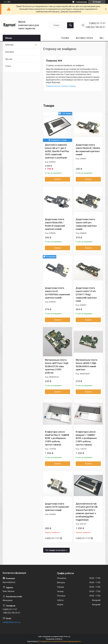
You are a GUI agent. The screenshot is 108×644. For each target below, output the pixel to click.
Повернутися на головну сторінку (61, 86)
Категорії (9, 45)
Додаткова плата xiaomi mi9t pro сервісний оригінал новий (86, 224)
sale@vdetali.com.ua (12, 622)
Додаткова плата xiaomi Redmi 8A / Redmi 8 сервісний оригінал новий (55, 224)
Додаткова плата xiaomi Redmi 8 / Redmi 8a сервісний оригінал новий (88, 150)
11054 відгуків (81, 2)
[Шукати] (70, 25)
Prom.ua (67, 637)
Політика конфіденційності (70, 641)
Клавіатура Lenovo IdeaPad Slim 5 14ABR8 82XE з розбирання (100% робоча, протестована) (57, 438)
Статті (8, 66)
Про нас (9, 59)
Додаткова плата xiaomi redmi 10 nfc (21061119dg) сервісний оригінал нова (86, 294)
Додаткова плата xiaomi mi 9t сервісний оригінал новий (57, 507)
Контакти (10, 52)
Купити (58, 179)
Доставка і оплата (84, 38)
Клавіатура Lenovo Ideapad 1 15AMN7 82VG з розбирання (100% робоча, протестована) (86, 438)
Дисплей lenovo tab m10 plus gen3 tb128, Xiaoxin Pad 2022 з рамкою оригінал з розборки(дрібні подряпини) (87, 512)
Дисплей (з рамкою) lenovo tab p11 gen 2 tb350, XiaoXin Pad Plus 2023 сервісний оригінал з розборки (57, 151)
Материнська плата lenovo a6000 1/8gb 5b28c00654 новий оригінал (86, 365)
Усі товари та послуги (55, 550)
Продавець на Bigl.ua (54, 639)
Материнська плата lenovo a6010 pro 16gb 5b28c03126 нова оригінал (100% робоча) (57, 366)
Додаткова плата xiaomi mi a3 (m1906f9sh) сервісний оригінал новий (57, 293)
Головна (65, 38)
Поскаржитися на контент (49, 641)
